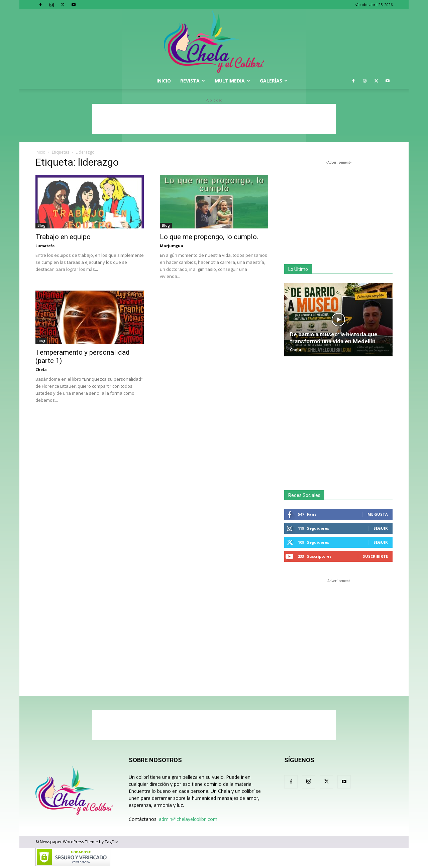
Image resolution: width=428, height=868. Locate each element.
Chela (41, 370)
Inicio (164, 81)
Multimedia (232, 81)
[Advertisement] (214, 119)
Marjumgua (172, 246)
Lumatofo (45, 246)
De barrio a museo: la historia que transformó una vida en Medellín (334, 338)
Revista (193, 81)
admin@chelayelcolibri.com (188, 819)
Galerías (274, 81)
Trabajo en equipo (63, 237)
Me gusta (378, 514)
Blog (41, 225)
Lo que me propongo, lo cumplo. (209, 237)
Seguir (381, 528)
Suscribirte (375, 556)
